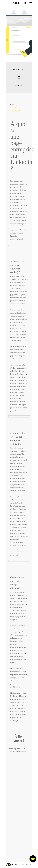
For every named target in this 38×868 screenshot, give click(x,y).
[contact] (12, 864)
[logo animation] (11, 4)
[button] (30, 3)
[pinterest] (23, 864)
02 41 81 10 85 (19, 3)
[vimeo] (30, 864)
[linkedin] (27, 864)
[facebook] (16, 864)
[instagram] (19, 864)
